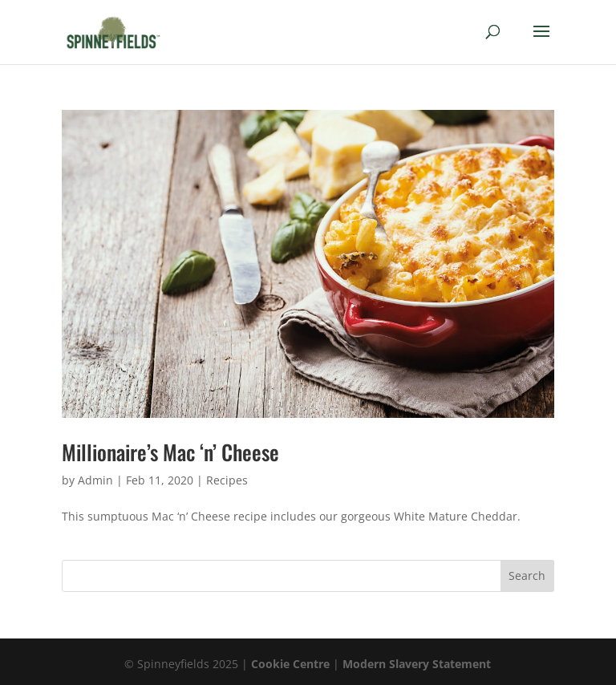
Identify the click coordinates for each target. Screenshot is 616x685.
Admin (95, 480)
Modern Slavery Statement (417, 664)
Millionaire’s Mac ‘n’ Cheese (170, 452)
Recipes (227, 480)
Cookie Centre (290, 664)
